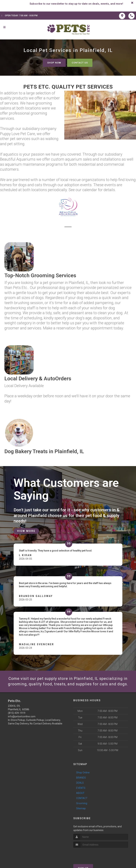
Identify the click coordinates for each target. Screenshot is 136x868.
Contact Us (80, 63)
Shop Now (54, 63)
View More (26, 531)
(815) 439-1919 (17, 713)
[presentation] (92, 854)
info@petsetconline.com (22, 716)
